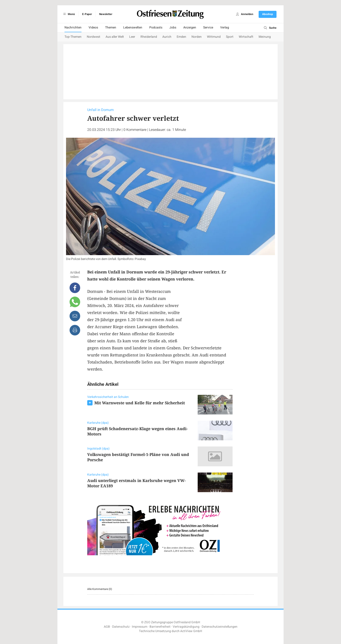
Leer (132, 37)
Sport (230, 37)
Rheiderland (149, 37)
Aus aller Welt (115, 37)
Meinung (265, 37)
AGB (107, 627)
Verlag (225, 27)
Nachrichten (73, 27)
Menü (68, 14)
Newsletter (106, 14)
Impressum (140, 627)
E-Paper (87, 14)
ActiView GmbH (191, 631)
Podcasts (156, 27)
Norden (197, 37)
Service (208, 27)
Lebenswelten (133, 27)
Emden (181, 37)
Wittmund (214, 37)
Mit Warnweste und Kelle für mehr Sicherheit (140, 403)
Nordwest (94, 37)
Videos (93, 27)
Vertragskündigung (186, 627)
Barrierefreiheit (160, 627)
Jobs (173, 27)
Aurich (167, 37)
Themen (111, 27)
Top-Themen (73, 37)
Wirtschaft (246, 37)
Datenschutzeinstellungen (220, 627)
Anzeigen (190, 27)
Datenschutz (121, 627)
